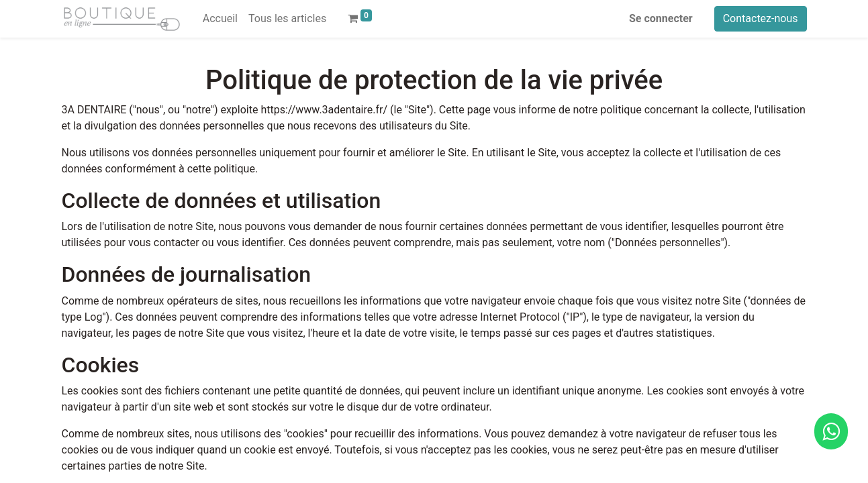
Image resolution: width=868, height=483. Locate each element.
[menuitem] (220, 19)
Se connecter (661, 18)
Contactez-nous (761, 18)
